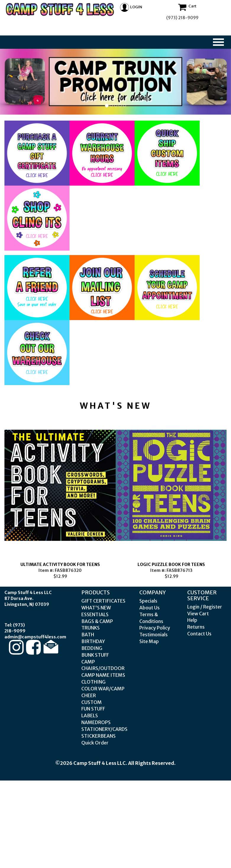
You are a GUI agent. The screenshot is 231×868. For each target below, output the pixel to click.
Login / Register (205, 607)
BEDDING (92, 648)
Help (192, 620)
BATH (88, 635)
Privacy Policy (155, 628)
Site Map (149, 641)
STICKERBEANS (98, 736)
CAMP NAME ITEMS (103, 675)
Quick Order (95, 743)
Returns (196, 627)
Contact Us (199, 634)
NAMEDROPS (96, 722)
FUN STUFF (93, 709)
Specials (148, 601)
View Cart (198, 614)
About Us (150, 608)
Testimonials (154, 635)
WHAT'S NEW (96, 608)
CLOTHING (93, 682)
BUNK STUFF (95, 655)
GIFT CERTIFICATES (103, 601)
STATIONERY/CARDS (104, 729)
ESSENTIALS (95, 614)
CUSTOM (92, 702)
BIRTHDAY (93, 641)
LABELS (90, 716)
